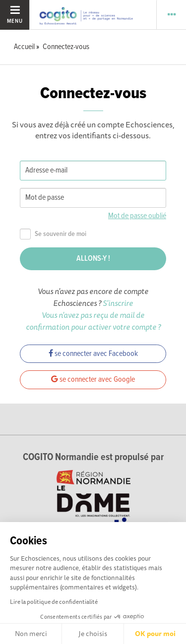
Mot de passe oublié (137, 216)
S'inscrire (118, 303)
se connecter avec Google (93, 380)
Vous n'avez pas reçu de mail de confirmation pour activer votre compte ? (93, 321)
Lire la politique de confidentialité (54, 602)
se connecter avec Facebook (93, 354)
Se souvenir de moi (53, 234)
